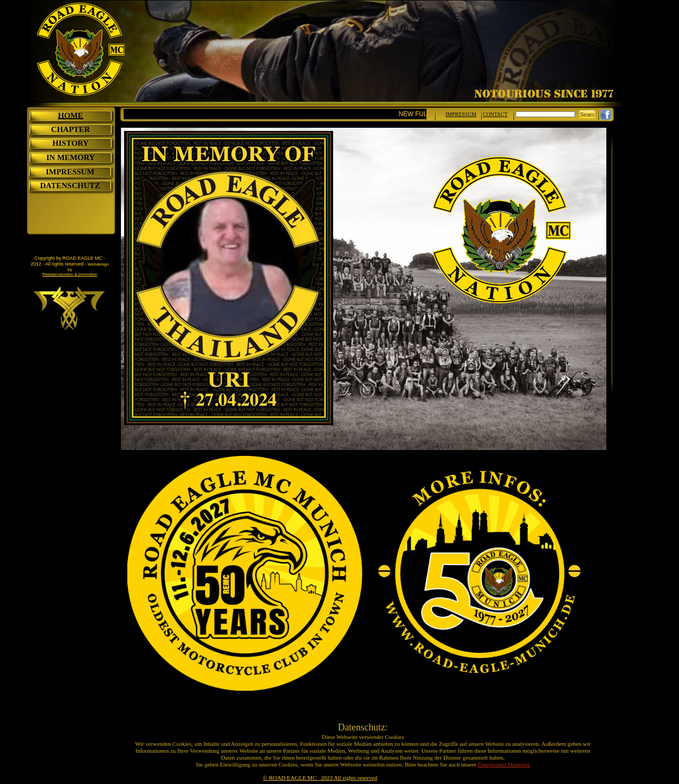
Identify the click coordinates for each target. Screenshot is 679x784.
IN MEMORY (71, 157)
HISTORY (71, 143)
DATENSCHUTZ (70, 186)
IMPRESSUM (70, 172)
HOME (71, 116)
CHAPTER (70, 129)
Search (589, 114)
